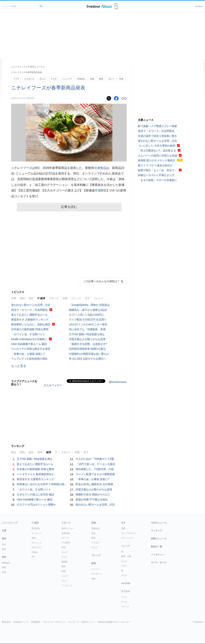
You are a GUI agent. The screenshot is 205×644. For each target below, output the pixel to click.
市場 (121, 79)
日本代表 (66, 533)
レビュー (95, 569)
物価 (101, 79)
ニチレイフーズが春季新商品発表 (48, 88)
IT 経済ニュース (35, 67)
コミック (125, 606)
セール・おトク (159, 562)
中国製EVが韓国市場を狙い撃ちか (89, 354)
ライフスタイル (128, 533)
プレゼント (96, 574)
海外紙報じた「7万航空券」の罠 (95, 469)
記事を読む (69, 207)
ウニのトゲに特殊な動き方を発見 (31, 349)
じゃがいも (29, 79)
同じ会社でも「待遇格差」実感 (87, 329)
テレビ (94, 547)
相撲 (64, 571)
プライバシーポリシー (54, 622)
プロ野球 (66, 543)
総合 (14, 452)
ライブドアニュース (99, 6)
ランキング (157, 531)
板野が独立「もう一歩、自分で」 (157, 170)
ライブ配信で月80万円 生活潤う (88, 320)
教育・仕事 (126, 556)
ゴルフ (65, 552)
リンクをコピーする (124, 99)
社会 (4, 544)
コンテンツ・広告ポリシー (81, 622)
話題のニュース (159, 539)
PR (33, 557)
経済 (49, 452)
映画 (94, 563)
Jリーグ (65, 538)
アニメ (124, 597)
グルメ (124, 575)
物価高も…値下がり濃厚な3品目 (88, 310)
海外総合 (6, 563)
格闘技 (65, 562)
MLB (64, 547)
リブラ (16, 79)
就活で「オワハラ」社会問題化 (29, 310)
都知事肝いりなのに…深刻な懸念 (31, 324)
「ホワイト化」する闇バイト (28, 334)
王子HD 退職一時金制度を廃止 (87, 334)
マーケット (37, 533)
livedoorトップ (21, 622)
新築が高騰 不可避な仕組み (92, 499)
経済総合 (36, 528)
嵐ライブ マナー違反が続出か (155, 165)
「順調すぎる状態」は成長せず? (88, 344)
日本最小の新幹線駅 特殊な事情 (30, 329)
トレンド (99, 298)
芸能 (65, 298)
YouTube (126, 583)
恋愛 (123, 528)
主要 (14, 298)
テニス (65, 557)
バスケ (65, 576)
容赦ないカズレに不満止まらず (156, 175)
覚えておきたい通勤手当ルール (29, 315)
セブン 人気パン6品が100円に (87, 315)
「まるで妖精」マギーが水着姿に (157, 180)
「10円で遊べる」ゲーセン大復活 (95, 464)
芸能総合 (95, 528)
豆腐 (92, 79)
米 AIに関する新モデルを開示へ (87, 359)
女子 (87, 298)
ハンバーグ (67, 79)
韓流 (93, 538)
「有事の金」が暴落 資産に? (28, 354)
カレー (111, 79)
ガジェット (37, 543)
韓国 (4, 567)
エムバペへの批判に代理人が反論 (157, 156)
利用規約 (36, 622)
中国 (4, 572)
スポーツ (54, 298)
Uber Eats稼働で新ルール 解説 (29, 344)
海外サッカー (68, 528)
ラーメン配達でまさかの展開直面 (95, 474)
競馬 (64, 567)
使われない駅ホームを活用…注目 (31, 305)
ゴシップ (76, 298)
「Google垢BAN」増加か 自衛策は (89, 305)
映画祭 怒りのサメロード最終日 (157, 160)
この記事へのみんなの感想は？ (101, 281)
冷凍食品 (81, 79)
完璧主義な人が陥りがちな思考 (87, 339)
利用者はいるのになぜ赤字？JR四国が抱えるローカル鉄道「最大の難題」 (60, 484)
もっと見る (19, 366)
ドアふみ (117, 6)
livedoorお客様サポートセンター (114, 622)
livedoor (199, 6)
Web (34, 538)
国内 (22, 298)
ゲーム (124, 602)
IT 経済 (41, 298)
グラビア (95, 543)
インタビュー (158, 555)
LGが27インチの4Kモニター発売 (88, 324)
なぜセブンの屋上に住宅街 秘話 (35, 494)
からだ (124, 561)
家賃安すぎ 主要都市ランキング (30, 320)
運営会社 (6, 622)
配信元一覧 (157, 547)
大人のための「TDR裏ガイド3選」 (96, 459)
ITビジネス (37, 547)
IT (56, 452)
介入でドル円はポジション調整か (36, 505)
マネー (124, 566)
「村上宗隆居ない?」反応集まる (157, 150)
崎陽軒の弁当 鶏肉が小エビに (93, 494)
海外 (31, 298)
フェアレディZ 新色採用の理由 (29, 359)
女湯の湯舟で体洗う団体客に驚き (157, 136)
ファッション (127, 538)
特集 (93, 579)
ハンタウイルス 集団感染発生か (35, 474)
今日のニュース (159, 523)
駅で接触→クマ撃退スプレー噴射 (157, 126)
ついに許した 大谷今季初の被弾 (157, 146)
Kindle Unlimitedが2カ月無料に (29, 339)
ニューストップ (18, 67)
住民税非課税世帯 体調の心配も (88, 349)
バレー (65, 581)
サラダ (54, 79)
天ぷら (43, 79)
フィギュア (67, 586)
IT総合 (35, 552)
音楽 (93, 533)
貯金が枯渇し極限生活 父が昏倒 (94, 484)
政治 (31, 452)
